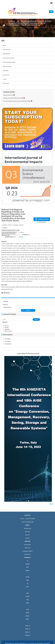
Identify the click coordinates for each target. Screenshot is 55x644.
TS (27, 561)
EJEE (27, 580)
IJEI (18, 21)
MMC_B (28, 635)
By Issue (7, 326)
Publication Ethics (7, 66)
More (51, 504)
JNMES (27, 564)
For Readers (8, 339)
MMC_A (27, 632)
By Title (7, 327)
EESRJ (27, 616)
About (4, 45)
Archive (5, 79)
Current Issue (6, 75)
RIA (27, 600)
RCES (27, 619)
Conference (28, 554)
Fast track (27, 548)
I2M (27, 587)
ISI (27, 583)
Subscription (27, 544)
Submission (6, 71)
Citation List (6, 83)
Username (5, 301)
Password (5, 304)
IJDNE (27, 613)
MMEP (28, 571)
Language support (27, 551)
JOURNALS (27, 557)
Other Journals (8, 331)
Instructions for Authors (9, 58)
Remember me (8, 307)
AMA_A (27, 626)
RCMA (28, 596)
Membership (27, 528)
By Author (7, 329)
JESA (28, 593)
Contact (28, 538)
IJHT (28, 567)
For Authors (8, 341)
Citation (21, 237)
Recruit (27, 535)
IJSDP (27, 603)
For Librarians (8, 344)
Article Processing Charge (9, 62)
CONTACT (27, 515)
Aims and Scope (7, 49)
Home (4, 25)
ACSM (27, 577)
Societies (28, 532)
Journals (12, 21)
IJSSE (27, 609)
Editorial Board (7, 54)
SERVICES (27, 541)
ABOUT (27, 525)
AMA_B (27, 629)
